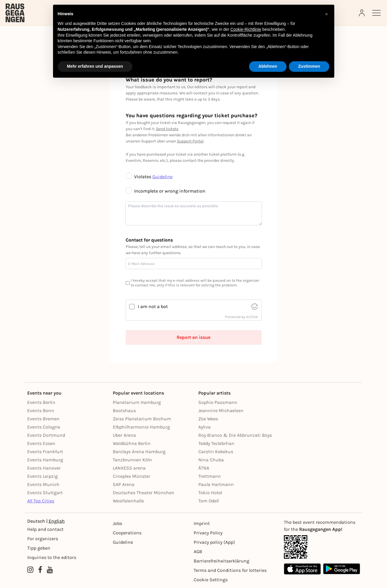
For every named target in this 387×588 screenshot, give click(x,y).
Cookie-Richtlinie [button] (246, 29)
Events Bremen (43, 419)
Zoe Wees (208, 419)
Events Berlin (41, 402)
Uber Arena (124, 435)
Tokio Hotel (210, 493)
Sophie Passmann (218, 402)
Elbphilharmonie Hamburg (141, 427)
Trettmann (210, 476)
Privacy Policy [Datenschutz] (208, 533)
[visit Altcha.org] (255, 307)
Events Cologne (44, 427)
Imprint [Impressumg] (202, 523)
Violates (139, 177)
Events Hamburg (45, 460)
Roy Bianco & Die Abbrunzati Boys (235, 435)
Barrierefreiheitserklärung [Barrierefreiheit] (221, 561)
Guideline (162, 177)
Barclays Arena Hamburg (139, 452)
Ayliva (204, 427)
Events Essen (41, 443)
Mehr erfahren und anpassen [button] (95, 66)
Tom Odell (209, 501)
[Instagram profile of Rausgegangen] (30, 570)
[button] (327, 14)
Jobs (117, 523)
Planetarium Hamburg (137, 402)
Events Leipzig (42, 476)
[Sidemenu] (376, 13)
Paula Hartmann (216, 484)
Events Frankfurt (45, 452)
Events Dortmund (46, 435)
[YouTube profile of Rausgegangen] (50, 570)
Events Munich (43, 484)
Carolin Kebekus (216, 452)
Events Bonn (41, 411)
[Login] (362, 13)
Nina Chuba (211, 460)
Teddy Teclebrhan (216, 443)
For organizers (43, 539)
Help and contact (45, 529)
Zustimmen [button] (309, 66)
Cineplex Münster (132, 476)
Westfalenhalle (128, 501)
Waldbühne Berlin (132, 443)
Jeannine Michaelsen (221, 411)
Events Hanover (44, 468)
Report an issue (193, 337)
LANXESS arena (129, 468)
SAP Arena (124, 484)
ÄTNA (204, 468)
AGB (198, 552)
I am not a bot (153, 306)
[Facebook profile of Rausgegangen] (40, 570)
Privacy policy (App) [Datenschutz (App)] (214, 542)
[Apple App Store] (302, 569)
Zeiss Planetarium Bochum (142, 419)
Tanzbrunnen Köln (132, 460)
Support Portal (190, 141)
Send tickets (167, 129)
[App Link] (322, 547)
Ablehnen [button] (268, 66)
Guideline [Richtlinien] (123, 542)
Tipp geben (39, 548)
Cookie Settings (211, 580)
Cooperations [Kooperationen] (127, 533)
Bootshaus (124, 411)
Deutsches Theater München (144, 493)
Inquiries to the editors (52, 557)
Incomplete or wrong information (166, 191)
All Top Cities (41, 501)
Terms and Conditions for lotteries (230, 570)
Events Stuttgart (45, 493)
